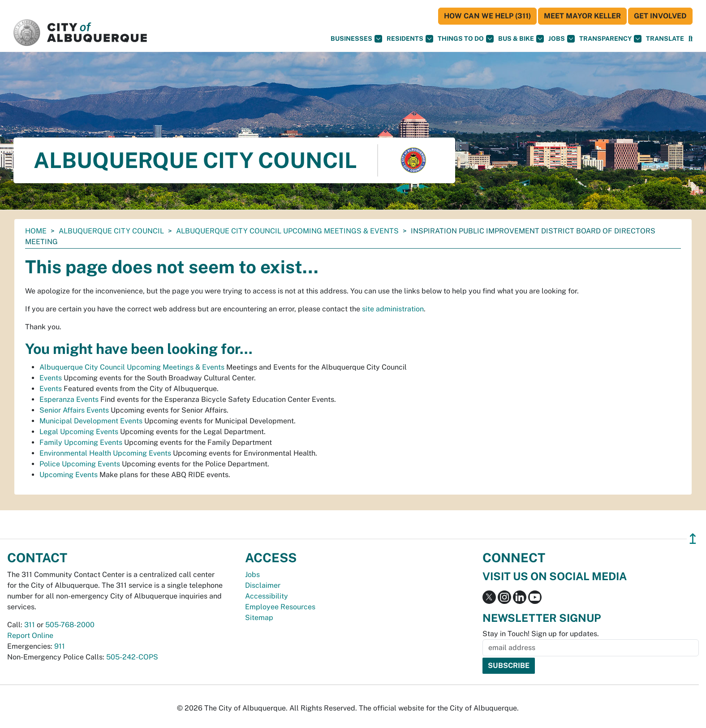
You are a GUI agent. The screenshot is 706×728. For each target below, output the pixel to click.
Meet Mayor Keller (582, 16)
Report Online (30, 635)
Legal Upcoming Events (79, 432)
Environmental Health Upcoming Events (105, 453)
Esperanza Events (69, 399)
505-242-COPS (132, 657)
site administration (393, 309)
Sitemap (259, 618)
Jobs (562, 39)
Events (51, 378)
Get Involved (660, 16)
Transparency (610, 39)
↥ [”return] (693, 539)
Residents (410, 39)
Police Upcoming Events (80, 464)
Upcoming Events (69, 475)
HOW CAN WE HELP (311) (487, 16)
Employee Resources (280, 607)
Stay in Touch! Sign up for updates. (541, 634)
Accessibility (267, 596)
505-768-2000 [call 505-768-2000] (70, 625)
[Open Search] (691, 39)
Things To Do (466, 39)
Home (36, 231)
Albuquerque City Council (111, 231)
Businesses (356, 39)
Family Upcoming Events (81, 442)
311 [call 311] (30, 625)
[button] (665, 39)
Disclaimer (263, 585)
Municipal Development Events (91, 421)
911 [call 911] (60, 646)
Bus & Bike (521, 39)
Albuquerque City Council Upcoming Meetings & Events (287, 231)
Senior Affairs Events (74, 410)
